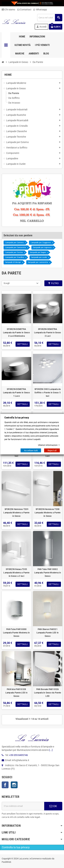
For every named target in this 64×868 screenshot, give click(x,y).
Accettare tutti (31, 450)
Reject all (52, 450)
